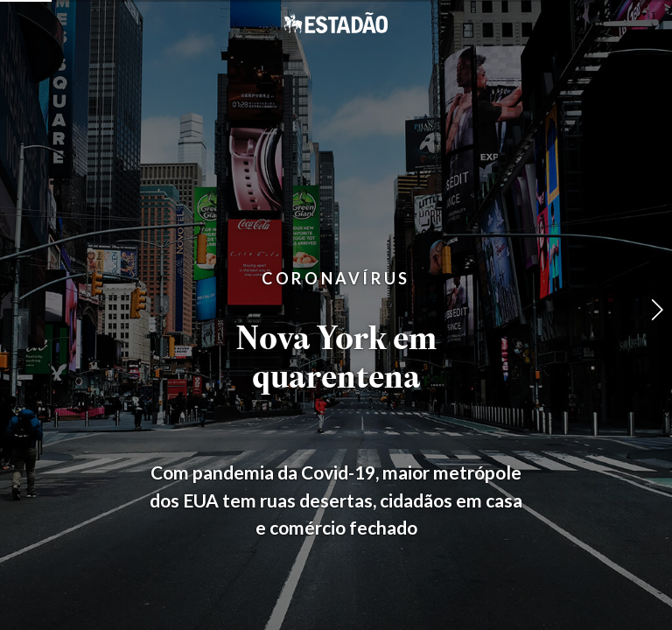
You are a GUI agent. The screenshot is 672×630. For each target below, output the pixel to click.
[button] (657, 310)
